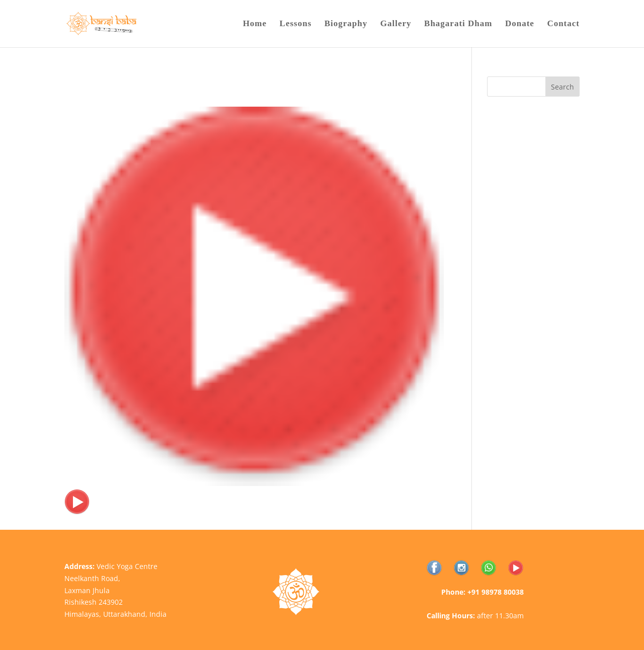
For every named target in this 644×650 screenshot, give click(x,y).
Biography (346, 24)
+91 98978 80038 (496, 592)
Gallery (396, 24)
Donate (520, 24)
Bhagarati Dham (458, 24)
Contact (563, 24)
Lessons (296, 24)
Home (255, 24)
